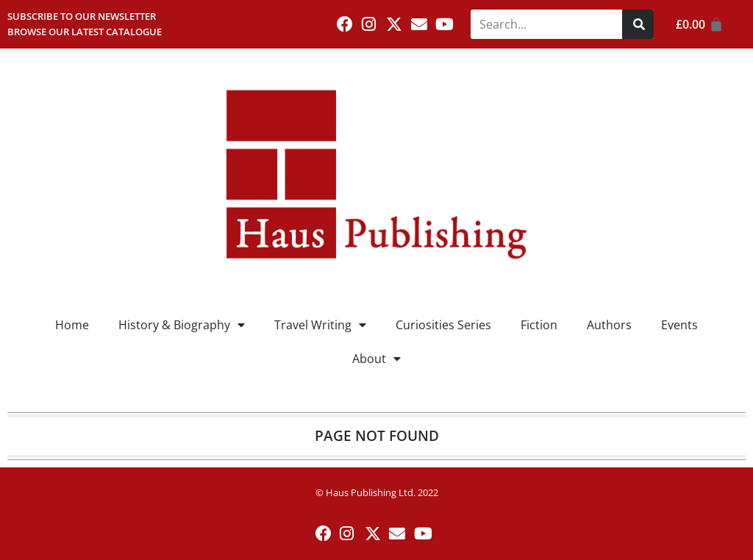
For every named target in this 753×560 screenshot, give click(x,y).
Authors (609, 325)
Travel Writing (320, 325)
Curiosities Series (443, 325)
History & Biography (182, 325)
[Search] (638, 24)
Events (679, 325)
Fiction (539, 325)
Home (72, 325)
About (376, 359)
